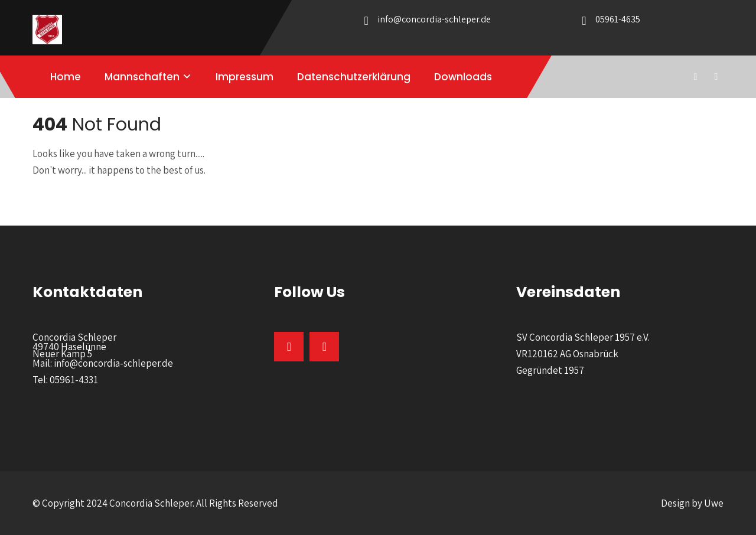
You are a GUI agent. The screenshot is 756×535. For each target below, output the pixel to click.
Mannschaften (142, 77)
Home (66, 77)
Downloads (463, 77)
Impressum (245, 77)
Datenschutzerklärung (354, 77)
